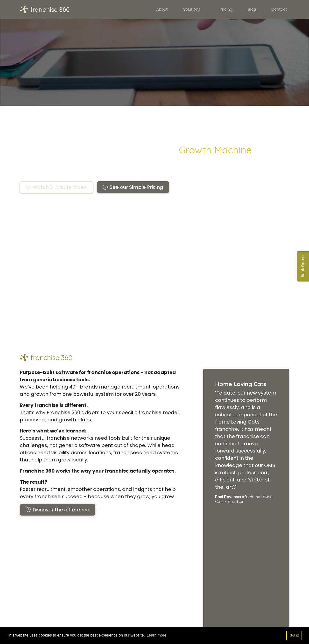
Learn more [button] (156, 635)
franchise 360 (45, 10)
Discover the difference (58, 510)
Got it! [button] (294, 635)
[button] (56, 187)
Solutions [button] (192, 9)
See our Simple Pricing (133, 187)
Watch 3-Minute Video (56, 187)
